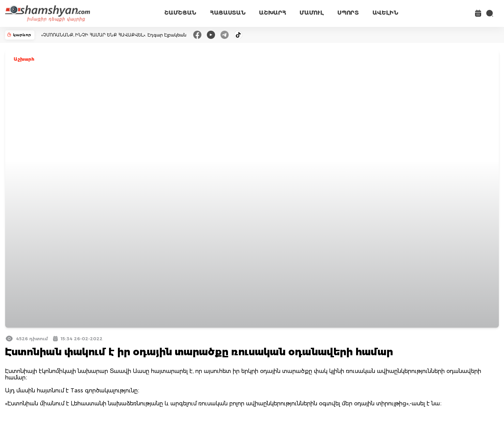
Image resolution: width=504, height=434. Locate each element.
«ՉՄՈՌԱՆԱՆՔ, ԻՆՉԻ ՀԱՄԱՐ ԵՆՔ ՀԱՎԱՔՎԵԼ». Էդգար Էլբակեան (114, 35)
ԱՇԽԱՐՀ (272, 13)
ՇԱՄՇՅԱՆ (180, 13)
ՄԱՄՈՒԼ (312, 13)
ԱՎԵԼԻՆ (385, 13)
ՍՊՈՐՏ (348, 13)
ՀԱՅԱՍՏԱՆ (228, 13)
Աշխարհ (24, 59)
